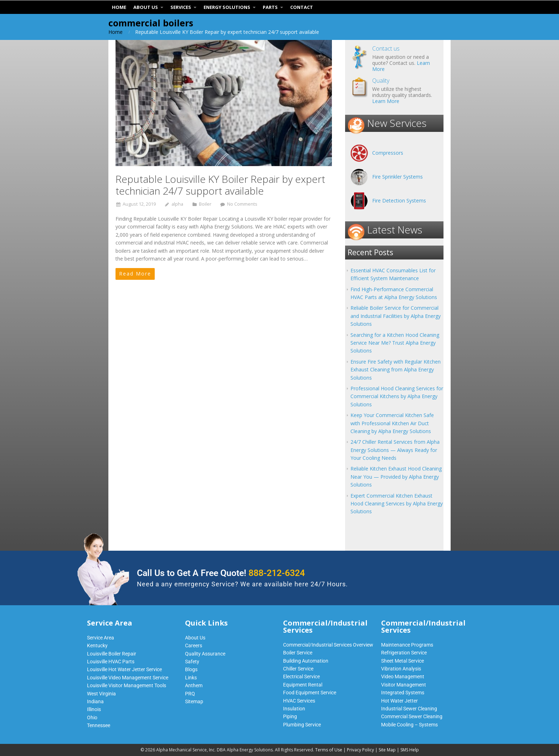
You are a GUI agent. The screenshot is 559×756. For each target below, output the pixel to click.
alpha (177, 204)
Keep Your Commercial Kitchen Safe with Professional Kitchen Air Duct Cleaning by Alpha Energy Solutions (392, 423)
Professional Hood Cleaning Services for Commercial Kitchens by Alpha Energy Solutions (397, 396)
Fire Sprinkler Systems (398, 177)
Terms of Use (329, 750)
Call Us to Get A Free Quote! (221, 573)
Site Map (387, 750)
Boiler (205, 204)
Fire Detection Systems (399, 200)
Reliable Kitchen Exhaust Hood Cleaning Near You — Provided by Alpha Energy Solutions (396, 477)
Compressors (388, 153)
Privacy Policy (360, 750)
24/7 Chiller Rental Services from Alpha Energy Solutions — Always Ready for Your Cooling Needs (395, 450)
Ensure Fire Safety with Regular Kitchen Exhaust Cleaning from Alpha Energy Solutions (396, 370)
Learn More (386, 101)
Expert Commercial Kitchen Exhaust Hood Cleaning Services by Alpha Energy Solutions (397, 504)
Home (116, 32)
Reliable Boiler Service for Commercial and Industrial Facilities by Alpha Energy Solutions (396, 316)
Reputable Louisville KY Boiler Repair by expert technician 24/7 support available (220, 185)
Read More (135, 274)
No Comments (242, 204)
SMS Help (410, 750)
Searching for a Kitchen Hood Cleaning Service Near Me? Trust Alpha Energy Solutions (395, 343)
